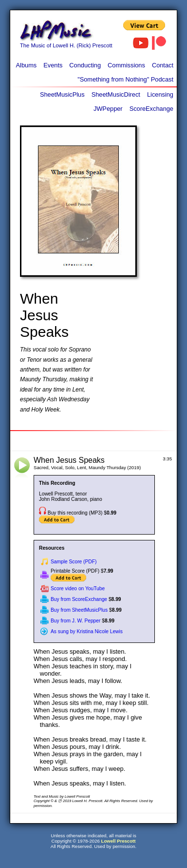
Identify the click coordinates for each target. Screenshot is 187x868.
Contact (163, 65)
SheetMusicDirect (116, 94)
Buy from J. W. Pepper (75, 621)
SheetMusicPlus (62, 94)
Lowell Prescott (119, 841)
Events (53, 65)
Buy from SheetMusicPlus (79, 610)
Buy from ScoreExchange (79, 599)
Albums (27, 65)
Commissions (126, 65)
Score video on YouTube (78, 589)
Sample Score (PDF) (74, 562)
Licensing (160, 94)
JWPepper (108, 109)
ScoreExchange (151, 109)
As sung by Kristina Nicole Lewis (87, 631)
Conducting (85, 65)
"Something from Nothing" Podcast (125, 79)
